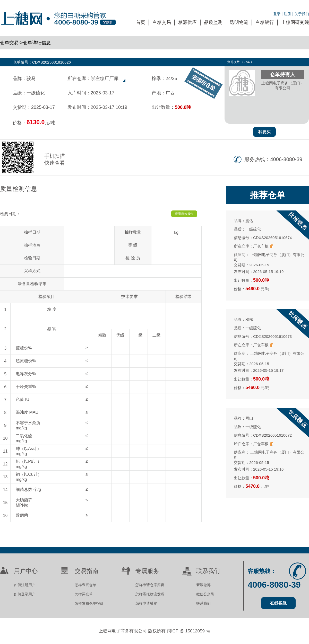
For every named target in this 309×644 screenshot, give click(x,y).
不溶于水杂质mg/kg (28, 425)
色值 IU (22, 399)
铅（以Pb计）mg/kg (29, 464)
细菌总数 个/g (28, 489)
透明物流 (239, 22)
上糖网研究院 (295, 22)
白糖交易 (162, 22)
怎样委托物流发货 (150, 594)
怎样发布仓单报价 (89, 603)
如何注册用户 (25, 585)
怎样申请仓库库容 (150, 585)
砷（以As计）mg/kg (28, 451)
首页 (141, 22)
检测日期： (10, 214)
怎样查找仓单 (85, 585)
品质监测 (213, 22)
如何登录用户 (25, 594)
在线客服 (278, 603)
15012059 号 (198, 631)
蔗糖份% (24, 348)
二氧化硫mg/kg (24, 438)
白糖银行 (265, 22)
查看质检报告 (184, 214)
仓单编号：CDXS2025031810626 (42, 62)
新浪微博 (203, 585)
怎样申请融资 (146, 603)
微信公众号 (205, 594)
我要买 (264, 132)
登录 (277, 14)
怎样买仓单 (84, 594)
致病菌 (22, 515)
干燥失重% (26, 387)
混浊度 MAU (27, 412)
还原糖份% (26, 361)
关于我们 (302, 14)
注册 (287, 14)
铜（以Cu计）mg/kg (29, 477)
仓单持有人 (282, 74)
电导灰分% (26, 374)
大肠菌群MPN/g (24, 503)
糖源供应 (187, 22)
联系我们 (203, 603)
